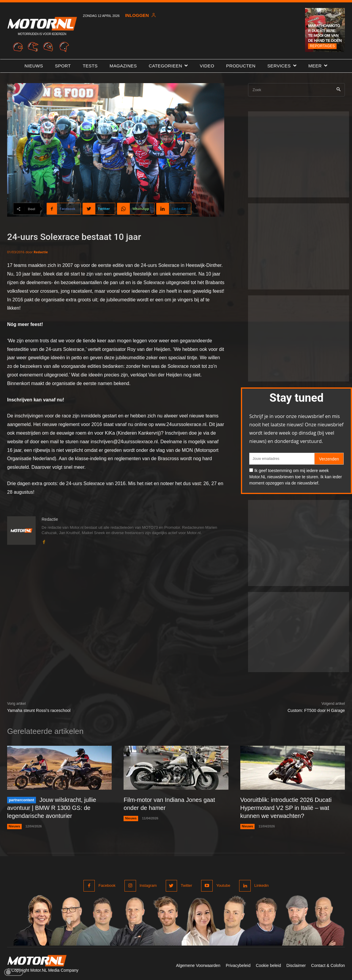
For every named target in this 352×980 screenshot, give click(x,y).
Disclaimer (296, 965)
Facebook (107, 885)
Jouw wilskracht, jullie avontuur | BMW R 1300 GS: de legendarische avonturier (52, 808)
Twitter (186, 885)
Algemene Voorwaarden (198, 965)
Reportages (322, 46)
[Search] (338, 90)
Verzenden (329, 459)
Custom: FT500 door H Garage (316, 710)
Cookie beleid (268, 965)
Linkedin (261, 885)
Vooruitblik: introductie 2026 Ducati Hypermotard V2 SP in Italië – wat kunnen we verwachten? (286, 808)
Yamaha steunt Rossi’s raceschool (39, 710)
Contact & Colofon (328, 965)
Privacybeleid (238, 965)
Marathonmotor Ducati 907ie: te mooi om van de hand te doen (325, 33)
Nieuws (14, 825)
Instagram (148, 885)
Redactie (41, 252)
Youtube (223, 885)
